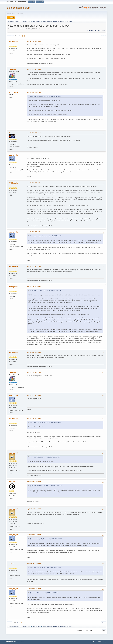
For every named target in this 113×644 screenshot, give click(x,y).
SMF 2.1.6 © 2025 (10, 642)
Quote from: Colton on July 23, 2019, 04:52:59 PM (44, 593)
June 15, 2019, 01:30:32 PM (34, 453)
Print (103, 36)
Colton (11, 563)
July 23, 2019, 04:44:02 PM (34, 535)
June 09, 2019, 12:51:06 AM (34, 69)
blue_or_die (13, 155)
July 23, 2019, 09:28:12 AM (34, 482)
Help (91, 642)
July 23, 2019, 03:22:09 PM (34, 509)
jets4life (12, 482)
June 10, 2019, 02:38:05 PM (34, 266)
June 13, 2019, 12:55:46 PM (34, 395)
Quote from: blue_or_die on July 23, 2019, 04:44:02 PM (45, 568)
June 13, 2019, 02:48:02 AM (34, 352)
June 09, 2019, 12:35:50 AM (34, 41)
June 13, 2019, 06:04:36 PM (34, 418)
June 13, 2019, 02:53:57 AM (34, 372)
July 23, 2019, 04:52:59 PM (34, 563)
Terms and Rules (98, 642)
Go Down (11, 36)
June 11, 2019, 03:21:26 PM (34, 287)
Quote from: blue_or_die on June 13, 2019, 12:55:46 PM (46, 423)
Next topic (102, 31)
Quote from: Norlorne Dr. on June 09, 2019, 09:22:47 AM (46, 486)
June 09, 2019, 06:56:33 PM (34, 183)
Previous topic (92, 31)
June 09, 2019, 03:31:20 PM (34, 155)
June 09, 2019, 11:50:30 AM (34, 133)
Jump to (79, 630)
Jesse (11, 133)
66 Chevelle (13, 42)
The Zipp (12, 69)
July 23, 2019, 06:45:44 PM (34, 589)
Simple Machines (20, 642)
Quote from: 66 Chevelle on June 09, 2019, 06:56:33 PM (46, 236)
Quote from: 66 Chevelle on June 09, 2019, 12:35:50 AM (46, 96)
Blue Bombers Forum (19, 8)
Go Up (9, 622)
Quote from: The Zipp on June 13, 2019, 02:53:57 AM (45, 457)
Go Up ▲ (105, 642)
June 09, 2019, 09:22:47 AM (34, 92)
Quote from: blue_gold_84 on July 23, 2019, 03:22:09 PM (46, 539)
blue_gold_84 (14, 453)
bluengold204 (14, 287)
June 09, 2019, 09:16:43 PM (34, 232)
